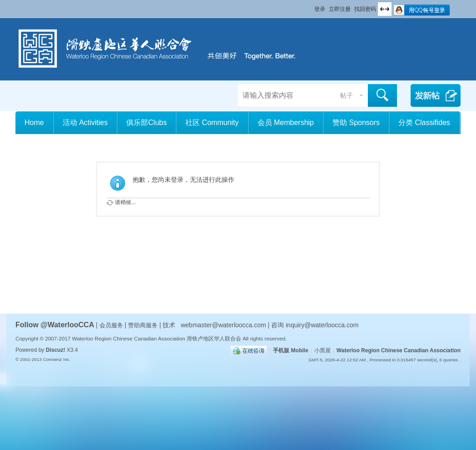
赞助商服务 (143, 325)
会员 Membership (286, 122)
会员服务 (112, 325)
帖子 (347, 95)
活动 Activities (85, 122)
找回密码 (365, 9)
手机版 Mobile (290, 350)
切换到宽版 (385, 9)
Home (34, 122)
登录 (320, 9)
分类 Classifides (424, 122)
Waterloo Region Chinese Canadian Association (399, 350)
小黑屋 (322, 350)
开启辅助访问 (310, 6)
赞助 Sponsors (356, 122)
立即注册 (340, 9)
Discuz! (56, 350)
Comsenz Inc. (57, 359)
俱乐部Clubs (146, 122)
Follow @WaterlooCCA (55, 325)
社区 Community (212, 122)
